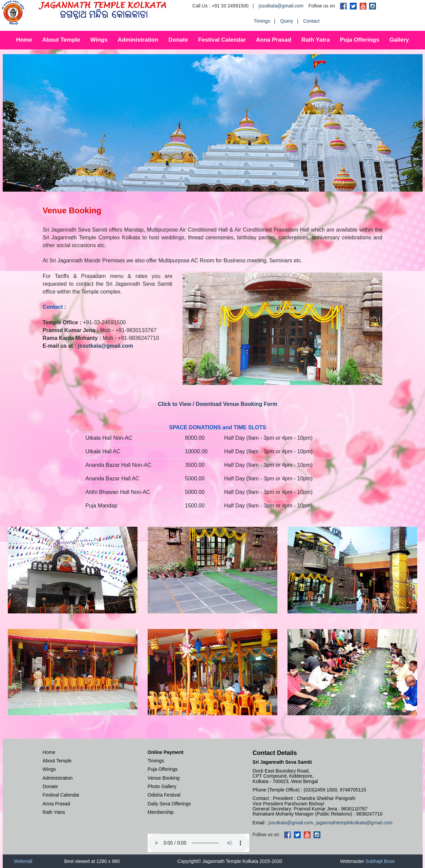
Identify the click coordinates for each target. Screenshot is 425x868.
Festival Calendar (222, 40)
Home (24, 40)
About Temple (61, 40)
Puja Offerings (360, 40)
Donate (178, 40)
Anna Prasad (274, 40)
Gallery (399, 40)
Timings (262, 21)
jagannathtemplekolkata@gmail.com (354, 823)
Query (286, 21)
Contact (311, 21)
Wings (99, 40)
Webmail (23, 861)
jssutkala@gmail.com (281, 6)
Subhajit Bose (380, 861)
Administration (138, 40)
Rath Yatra (316, 40)
